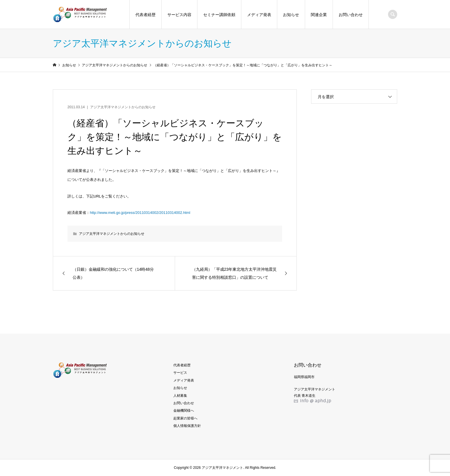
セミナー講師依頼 (219, 15)
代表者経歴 (146, 15)
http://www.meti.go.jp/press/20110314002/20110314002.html (140, 213)
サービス (180, 373)
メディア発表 (259, 15)
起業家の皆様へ (185, 418)
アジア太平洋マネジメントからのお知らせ (123, 107)
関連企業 (319, 15)
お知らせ (291, 15)
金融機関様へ (184, 411)
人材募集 (180, 396)
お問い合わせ (351, 15)
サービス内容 (179, 15)
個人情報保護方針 (187, 426)
